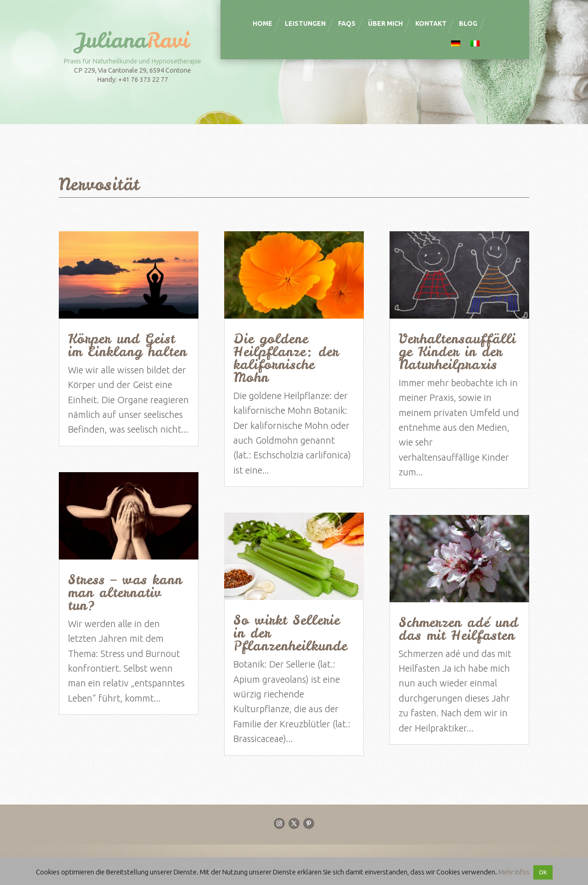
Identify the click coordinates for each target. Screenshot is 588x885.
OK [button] (543, 872)
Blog (468, 23)
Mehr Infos (514, 872)
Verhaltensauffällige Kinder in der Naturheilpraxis (457, 352)
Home (263, 23)
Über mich (385, 23)
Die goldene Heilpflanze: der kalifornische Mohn (286, 358)
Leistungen (305, 23)
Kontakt (431, 23)
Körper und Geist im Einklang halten (127, 345)
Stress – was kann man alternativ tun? (125, 593)
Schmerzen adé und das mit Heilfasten (458, 629)
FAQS (347, 23)
